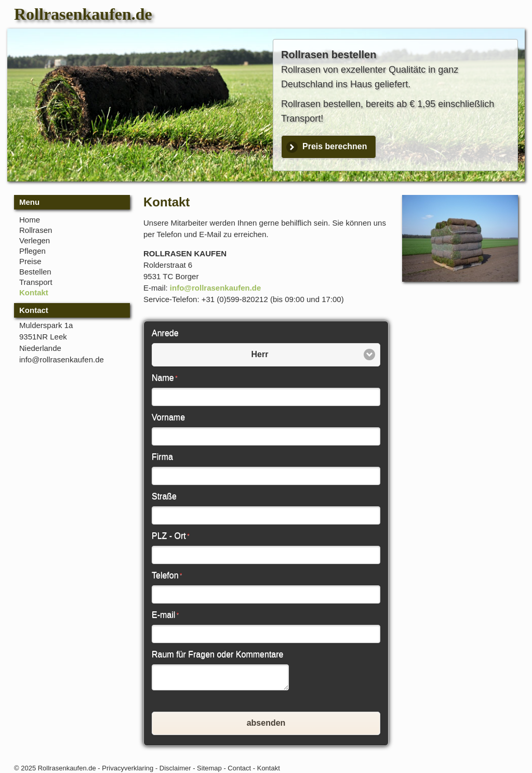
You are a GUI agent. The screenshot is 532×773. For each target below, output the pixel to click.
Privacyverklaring (128, 768)
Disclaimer (175, 768)
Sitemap (209, 768)
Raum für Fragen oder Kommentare (217, 654)
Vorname (168, 417)
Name (164, 378)
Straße (164, 496)
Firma (162, 457)
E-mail (165, 615)
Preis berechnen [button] (335, 146)
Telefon (167, 575)
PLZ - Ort (170, 536)
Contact (239, 768)
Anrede (165, 333)
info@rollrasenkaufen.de (216, 288)
